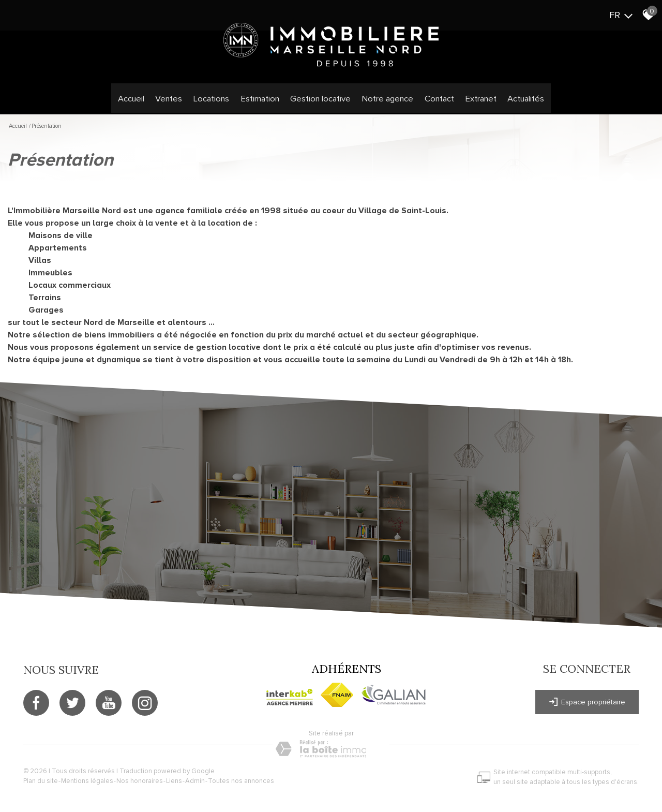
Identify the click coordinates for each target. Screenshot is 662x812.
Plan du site (43, 781)
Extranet (474, 102)
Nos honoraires (142, 781)
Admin (198, 781)
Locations (216, 102)
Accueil (139, 102)
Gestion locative (321, 102)
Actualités (518, 102)
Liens (177, 781)
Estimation (262, 102)
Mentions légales (90, 781)
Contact (434, 102)
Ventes (175, 102)
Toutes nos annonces (244, 781)
